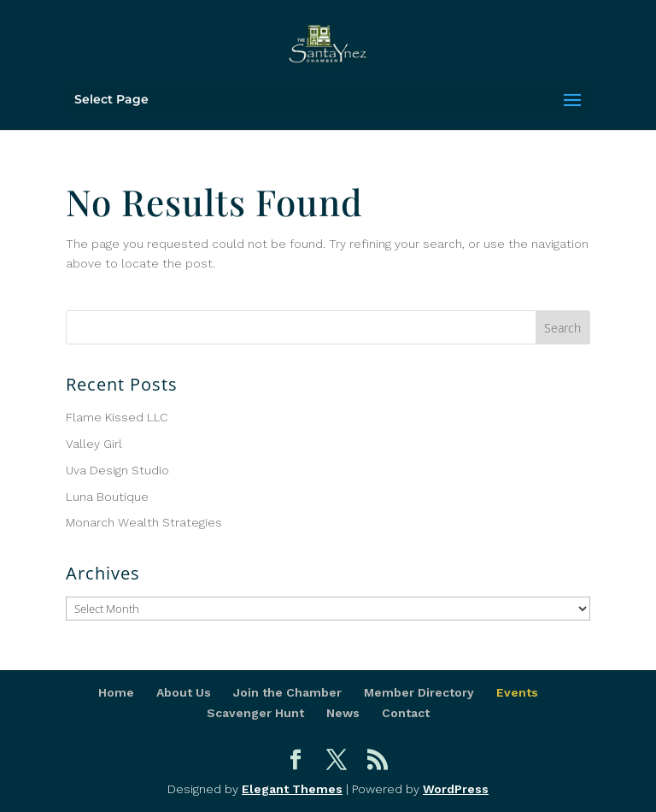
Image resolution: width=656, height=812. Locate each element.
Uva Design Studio (117, 470)
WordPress (456, 789)
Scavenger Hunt (255, 713)
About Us (184, 692)
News (343, 713)
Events (517, 692)
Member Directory (419, 692)
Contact (406, 713)
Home (116, 692)
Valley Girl (94, 444)
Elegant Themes (292, 789)
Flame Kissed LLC (117, 417)
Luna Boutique (107, 497)
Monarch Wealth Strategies (144, 522)
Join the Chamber (287, 692)
